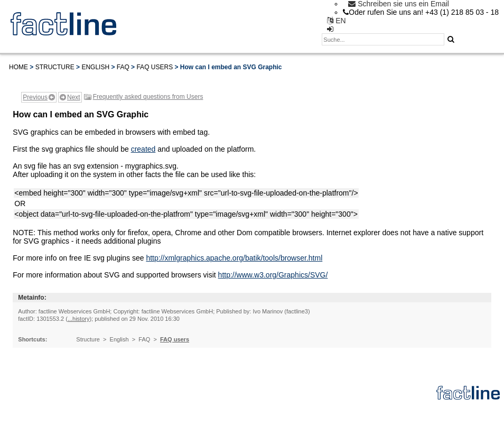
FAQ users (155, 67)
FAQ (123, 67)
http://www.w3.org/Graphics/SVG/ (273, 275)
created (143, 149)
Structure (55, 67)
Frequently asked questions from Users (148, 97)
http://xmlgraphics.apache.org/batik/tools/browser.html (234, 258)
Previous (35, 97)
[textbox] (383, 39)
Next (74, 97)
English (95, 67)
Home (18, 67)
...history (79, 319)
